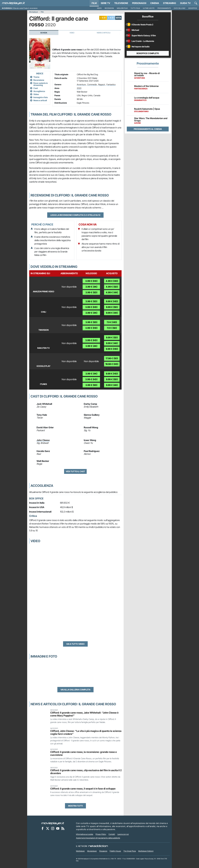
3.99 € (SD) (91, 292)
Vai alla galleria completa (75, 690)
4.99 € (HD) (112, 281)
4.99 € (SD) (112, 287)
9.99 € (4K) (112, 313)
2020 (79, 88)
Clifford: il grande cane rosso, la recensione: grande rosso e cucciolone (84, 753)
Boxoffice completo (148, 53)
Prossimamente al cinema (148, 129)
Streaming (170, 3)
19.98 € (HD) (112, 364)
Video (72, 33)
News (99, 8)
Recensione (39, 80)
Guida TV (185, 3)
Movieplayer (34, 12)
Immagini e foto (41, 97)
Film (94, 3)
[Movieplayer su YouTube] (58, 828)
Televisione (121, 3)
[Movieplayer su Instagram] (53, 828)
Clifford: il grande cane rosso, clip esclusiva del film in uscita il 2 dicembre (86, 772)
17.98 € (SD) (112, 358)
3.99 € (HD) (91, 281)
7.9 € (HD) (112, 322)
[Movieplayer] (53, 823)
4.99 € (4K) (112, 292)
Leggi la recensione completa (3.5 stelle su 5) (75, 215)
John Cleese (43, 440)
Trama (36, 77)
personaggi (139, 3)
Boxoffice (193, 8)
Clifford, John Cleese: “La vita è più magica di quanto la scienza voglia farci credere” (86, 732)
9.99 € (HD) (112, 301)
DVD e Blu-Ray (180, 8)
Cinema (155, 3)
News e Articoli (104, 33)
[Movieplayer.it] (13, 3)
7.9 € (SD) (112, 328)
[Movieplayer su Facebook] (43, 828)
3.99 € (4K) (91, 287)
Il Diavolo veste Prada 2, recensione (25, 8)
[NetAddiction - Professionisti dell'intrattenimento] (98, 846)
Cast (36, 88)
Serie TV (105, 3)
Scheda (44, 33)
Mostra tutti (75, 806)
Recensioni (109, 8)
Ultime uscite (149, 8)
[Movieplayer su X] (48, 828)
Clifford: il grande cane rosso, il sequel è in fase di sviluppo (83, 789)
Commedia (92, 84)
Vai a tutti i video (75, 644)
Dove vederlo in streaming (41, 84)
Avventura (81, 84)
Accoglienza (39, 91)
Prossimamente (164, 8)
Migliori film (122, 8)
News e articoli (40, 100)
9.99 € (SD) (112, 307)
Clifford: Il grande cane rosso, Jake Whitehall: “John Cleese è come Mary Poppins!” (84, 714)
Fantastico (111, 84)
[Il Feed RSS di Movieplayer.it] (63, 828)
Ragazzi (102, 84)
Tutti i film (135, 8)
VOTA (118, 18)
